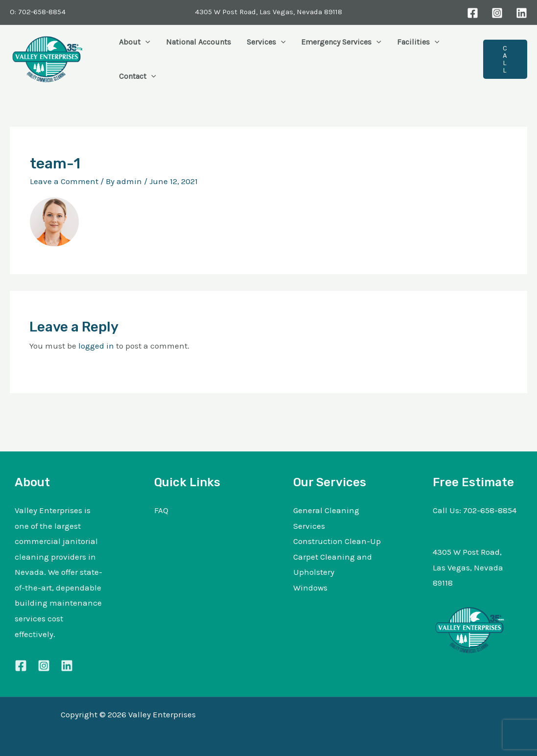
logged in (96, 346)
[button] (145, 42)
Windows (310, 588)
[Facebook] (473, 13)
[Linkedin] (67, 666)
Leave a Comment (64, 181)
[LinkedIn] (522, 13)
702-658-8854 (490, 510)
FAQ (161, 510)
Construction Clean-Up (337, 541)
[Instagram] (497, 13)
